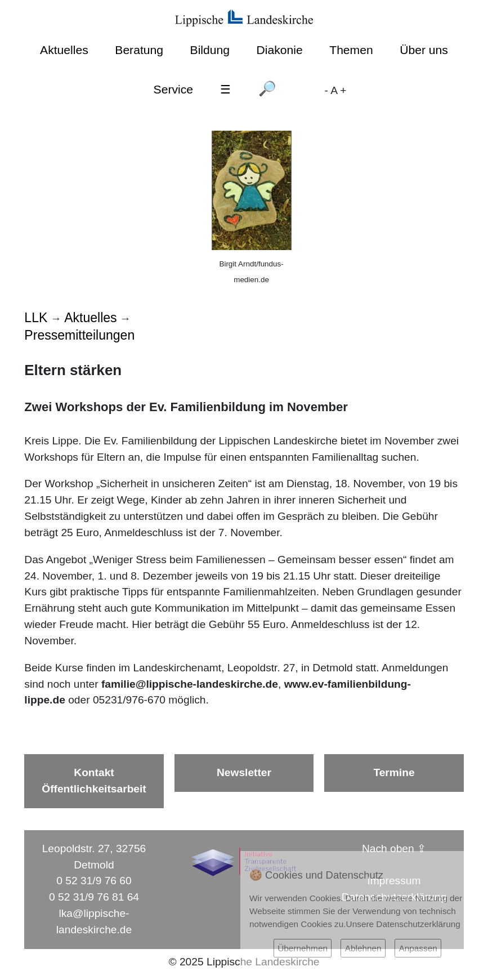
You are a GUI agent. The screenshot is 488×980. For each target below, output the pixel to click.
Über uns (424, 50)
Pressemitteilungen (79, 335)
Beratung (139, 50)
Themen (351, 50)
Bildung (210, 50)
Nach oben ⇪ (394, 848)
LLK (36, 318)
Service (173, 89)
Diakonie (280, 50)
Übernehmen (303, 948)
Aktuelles (64, 50)
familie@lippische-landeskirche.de (190, 684)
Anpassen (418, 948)
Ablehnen (363, 948)
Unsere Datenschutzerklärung (403, 924)
